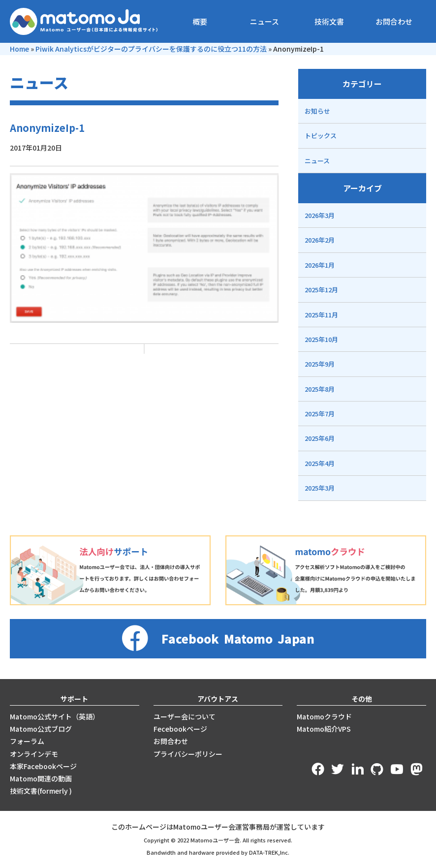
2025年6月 (320, 438)
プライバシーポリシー (188, 754)
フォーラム (27, 741)
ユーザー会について (185, 716)
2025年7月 (320, 414)
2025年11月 (321, 315)
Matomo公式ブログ (41, 729)
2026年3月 (320, 215)
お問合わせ (394, 21)
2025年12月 (321, 290)
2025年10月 (321, 339)
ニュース (265, 21)
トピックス (321, 136)
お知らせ (317, 111)
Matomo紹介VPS (324, 729)
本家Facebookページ (43, 766)
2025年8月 (320, 389)
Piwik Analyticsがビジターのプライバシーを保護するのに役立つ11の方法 (151, 49)
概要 (200, 21)
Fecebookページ (180, 729)
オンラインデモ (34, 754)
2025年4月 (320, 463)
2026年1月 (320, 265)
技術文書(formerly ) (41, 791)
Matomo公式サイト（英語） (55, 716)
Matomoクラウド (324, 716)
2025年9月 (320, 364)
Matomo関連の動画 (41, 778)
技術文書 (329, 21)
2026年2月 (320, 240)
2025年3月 (320, 488)
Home (19, 49)
